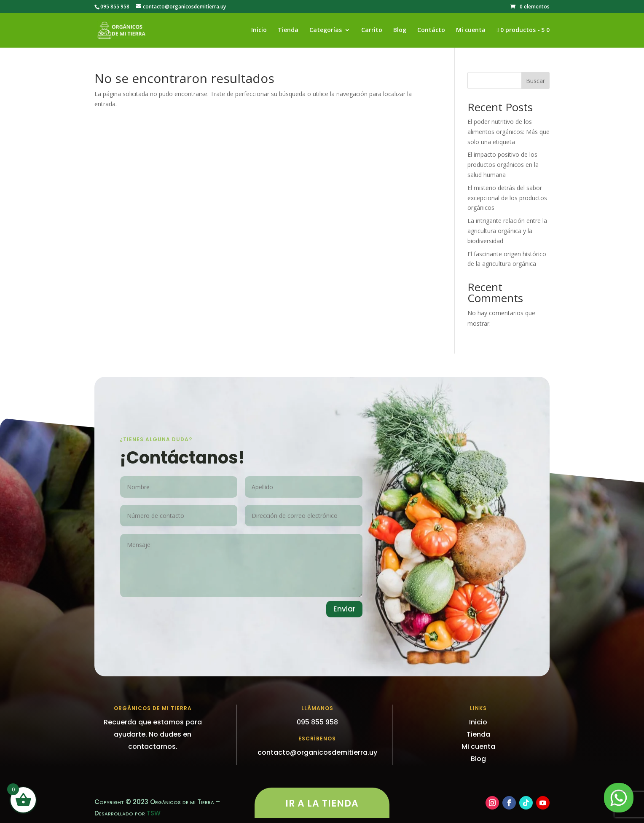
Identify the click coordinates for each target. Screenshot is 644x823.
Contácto (431, 30)
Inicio (259, 30)
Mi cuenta (471, 30)
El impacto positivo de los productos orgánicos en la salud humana (503, 165)
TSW (154, 813)
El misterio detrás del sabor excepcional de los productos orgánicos (507, 198)
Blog (400, 30)
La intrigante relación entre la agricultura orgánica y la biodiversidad (507, 231)
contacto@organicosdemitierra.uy (317, 752)
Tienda (288, 30)
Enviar (344, 609)
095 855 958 (115, 7)
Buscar (535, 81)
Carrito (372, 30)
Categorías (326, 30)
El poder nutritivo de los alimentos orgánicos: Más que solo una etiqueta (508, 132)
